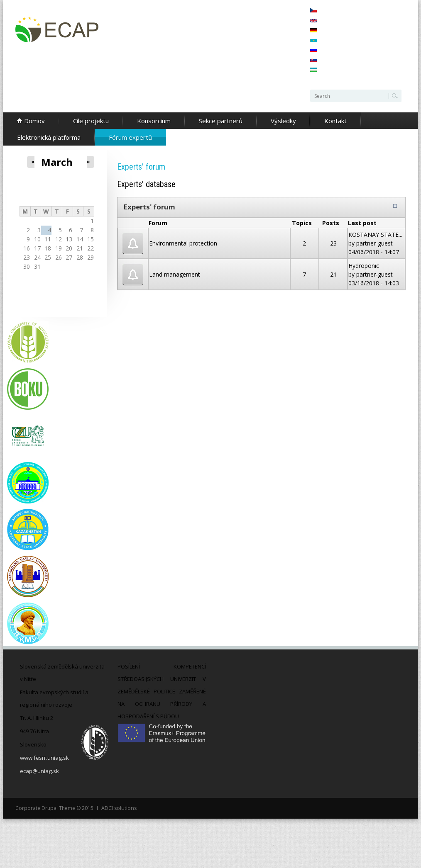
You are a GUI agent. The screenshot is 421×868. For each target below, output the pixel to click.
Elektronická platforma (49, 137)
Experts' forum (149, 207)
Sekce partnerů (221, 121)
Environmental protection (183, 243)
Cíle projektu (91, 121)
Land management (175, 274)
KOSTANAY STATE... (375, 235)
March (57, 162)
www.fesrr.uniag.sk (44, 758)
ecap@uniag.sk (39, 771)
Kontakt (335, 121)
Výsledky (283, 121)
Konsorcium (154, 121)
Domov (34, 121)
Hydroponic (364, 266)
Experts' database (146, 184)
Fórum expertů (130, 137)
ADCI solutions (119, 808)
